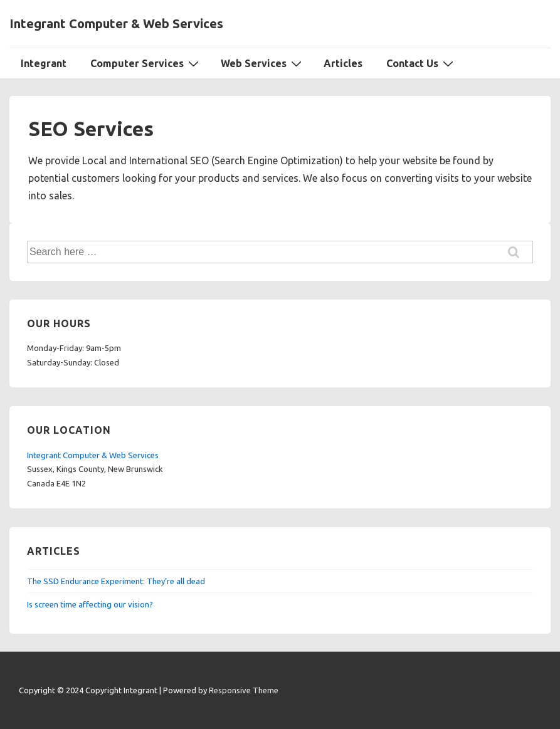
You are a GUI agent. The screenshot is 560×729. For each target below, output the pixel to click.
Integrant (44, 63)
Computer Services (146, 63)
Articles (343, 63)
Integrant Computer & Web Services (116, 24)
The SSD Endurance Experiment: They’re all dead (116, 581)
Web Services (263, 63)
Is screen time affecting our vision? (90, 604)
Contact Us (421, 63)
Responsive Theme (244, 690)
